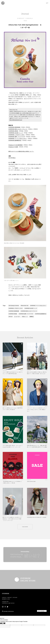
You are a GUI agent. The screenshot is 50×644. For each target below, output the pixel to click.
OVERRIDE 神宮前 (13, 131)
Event (25, 21)
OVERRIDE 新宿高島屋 (14, 127)
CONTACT (4, 597)
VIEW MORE (25, 527)
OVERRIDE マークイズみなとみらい (18, 139)
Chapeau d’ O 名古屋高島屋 (15, 145)
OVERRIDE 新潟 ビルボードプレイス (18, 129)
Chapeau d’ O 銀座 (13, 147)
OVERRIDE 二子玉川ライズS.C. (17, 135)
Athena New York (25, 306)
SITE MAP (15, 597)
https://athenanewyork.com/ (16, 120)
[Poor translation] (4, 623)
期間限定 (32, 317)
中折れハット (25, 317)
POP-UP (11, 317)
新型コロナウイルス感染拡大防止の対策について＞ (21, 151)
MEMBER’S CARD (6, 599)
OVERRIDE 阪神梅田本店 (15, 140)
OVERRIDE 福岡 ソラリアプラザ (17, 137)
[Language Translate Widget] (42, 611)
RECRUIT (10, 597)
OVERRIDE (4, 603)
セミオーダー (17, 317)
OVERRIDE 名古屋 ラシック (16, 133)
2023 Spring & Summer (14, 306)
